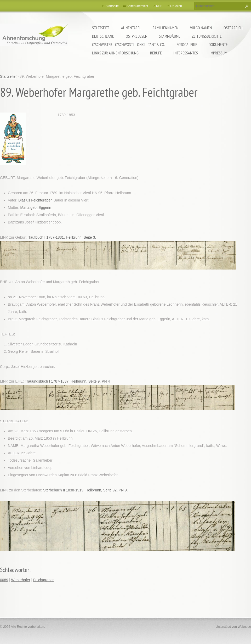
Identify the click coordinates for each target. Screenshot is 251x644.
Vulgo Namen (201, 28)
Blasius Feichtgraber (35, 200)
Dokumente (218, 44)
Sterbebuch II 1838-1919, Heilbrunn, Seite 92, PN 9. (85, 490)
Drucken (176, 6)
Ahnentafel (131, 28)
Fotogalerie (187, 44)
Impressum (218, 53)
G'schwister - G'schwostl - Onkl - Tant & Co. (129, 44)
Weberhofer (21, 580)
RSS (159, 6)
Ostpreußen (137, 36)
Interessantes (186, 53)
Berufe (156, 53)
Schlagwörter (15, 570)
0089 (4, 580)
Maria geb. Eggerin (36, 208)
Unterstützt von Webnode (233, 627)
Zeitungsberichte (207, 36)
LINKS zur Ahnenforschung (115, 53)
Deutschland (103, 36)
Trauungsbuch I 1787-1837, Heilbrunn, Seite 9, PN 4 (67, 381)
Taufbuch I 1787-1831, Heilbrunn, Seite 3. (62, 237)
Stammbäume (170, 36)
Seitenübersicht (137, 6)
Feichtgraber (44, 580)
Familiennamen (166, 28)
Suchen (246, 6)
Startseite (101, 28)
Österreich (233, 28)
